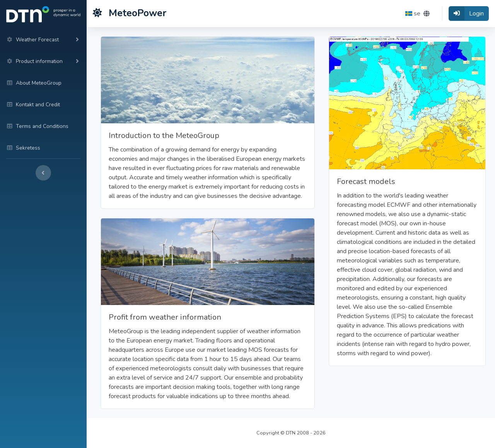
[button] (417, 14)
